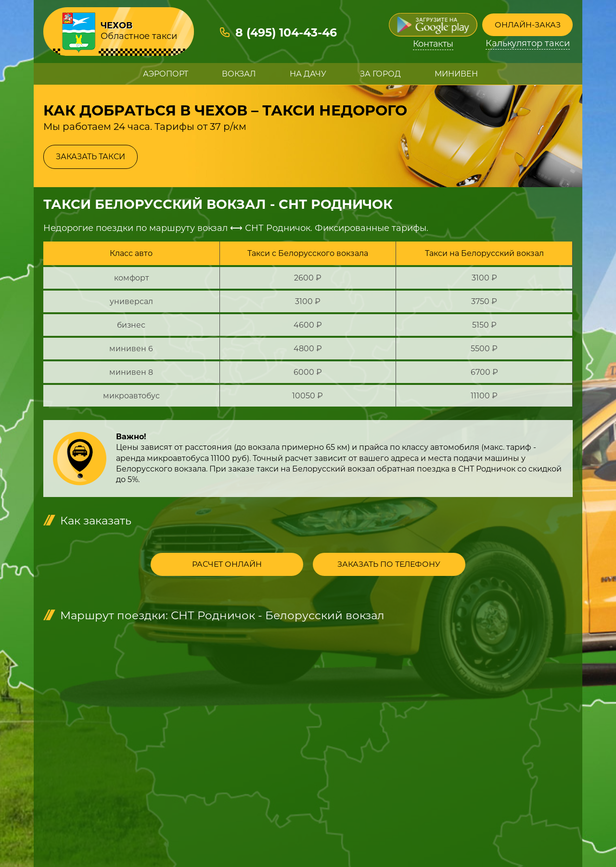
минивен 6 (131, 349)
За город (380, 74)
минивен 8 (131, 372)
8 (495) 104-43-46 (287, 32)
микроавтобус (131, 396)
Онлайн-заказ (527, 25)
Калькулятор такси (528, 44)
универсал (131, 301)
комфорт (131, 278)
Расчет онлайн (238, 565)
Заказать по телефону (378, 565)
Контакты (433, 44)
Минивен (456, 74)
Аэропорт (166, 74)
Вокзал (239, 74)
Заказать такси (90, 157)
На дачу (308, 74)
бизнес (131, 325)
